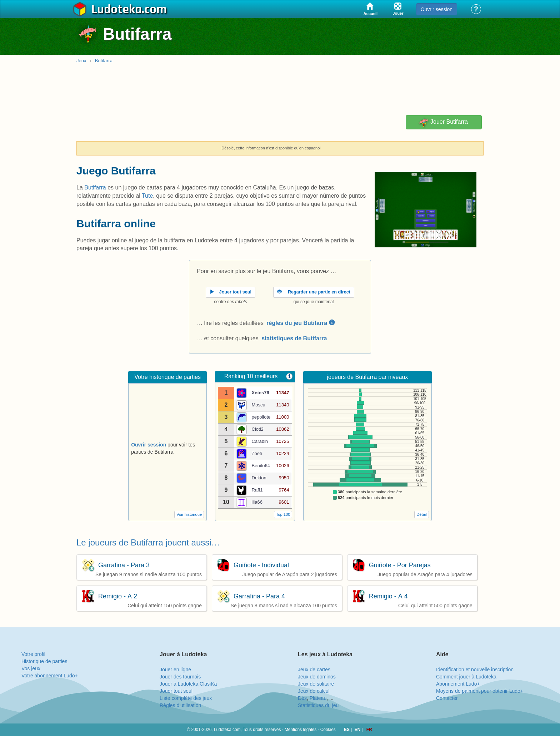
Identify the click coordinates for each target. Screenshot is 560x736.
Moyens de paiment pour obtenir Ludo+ (480, 691)
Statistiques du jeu (318, 705)
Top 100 (283, 514)
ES (347, 730)
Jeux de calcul (314, 691)
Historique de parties (44, 661)
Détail (422, 514)
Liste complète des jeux (186, 698)
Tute (147, 196)
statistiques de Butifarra (294, 338)
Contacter (447, 698)
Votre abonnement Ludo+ (50, 676)
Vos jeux (31, 668)
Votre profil (33, 654)
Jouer (443, 122)
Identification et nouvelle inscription (475, 670)
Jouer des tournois (180, 677)
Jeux (81, 61)
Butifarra (104, 61)
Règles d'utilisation (180, 705)
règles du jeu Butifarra (300, 323)
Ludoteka (117, 10)
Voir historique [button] (189, 514)
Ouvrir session (437, 9)
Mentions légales (301, 730)
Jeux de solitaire (316, 684)
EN (358, 730)
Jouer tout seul (176, 691)
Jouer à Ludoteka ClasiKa (188, 684)
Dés (302, 698)
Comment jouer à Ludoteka (466, 677)
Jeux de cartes (314, 670)
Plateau (318, 698)
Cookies (328, 730)
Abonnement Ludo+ (458, 684)
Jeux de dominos (317, 677)
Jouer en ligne (175, 670)
